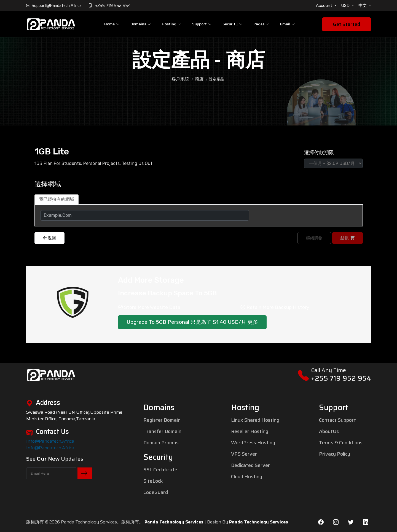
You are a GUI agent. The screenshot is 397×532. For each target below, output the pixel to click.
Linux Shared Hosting (255, 420)
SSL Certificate (160, 470)
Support (202, 24)
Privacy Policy (335, 454)
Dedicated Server (250, 465)
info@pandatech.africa (50, 441)
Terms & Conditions (341, 443)
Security (232, 24)
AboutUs (329, 431)
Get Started (347, 24)
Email (288, 24)
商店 (199, 79)
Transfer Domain (162, 431)
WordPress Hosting (253, 443)
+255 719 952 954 (341, 378)
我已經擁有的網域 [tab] (57, 199)
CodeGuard (156, 492)
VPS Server (244, 454)
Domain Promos (161, 443)
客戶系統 (180, 79)
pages (261, 24)
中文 (363, 6)
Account (325, 6)
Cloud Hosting (247, 477)
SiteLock (153, 481)
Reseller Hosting (250, 431)
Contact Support (337, 420)
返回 (49, 238)
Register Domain (162, 420)
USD (346, 6)
